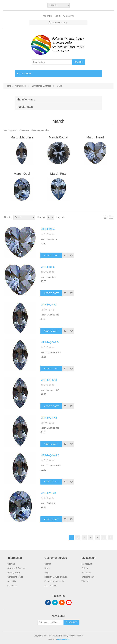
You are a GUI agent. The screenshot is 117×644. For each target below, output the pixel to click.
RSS (62, 603)
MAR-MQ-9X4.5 (50, 455)
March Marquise (22, 137)
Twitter (55, 603)
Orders (85, 568)
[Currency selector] (58, 5)
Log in (57, 16)
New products (51, 586)
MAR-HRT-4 (48, 229)
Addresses (86, 573)
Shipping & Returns (16, 568)
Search (48, 564)
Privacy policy (14, 573)
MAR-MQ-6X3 (49, 380)
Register (47, 16)
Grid (106, 217)
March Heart (95, 137)
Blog (46, 573)
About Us (12, 581)
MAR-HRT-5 (48, 267)
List (111, 217)
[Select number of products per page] (50, 217)
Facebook (48, 603)
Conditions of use (15, 577)
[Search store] (52, 62)
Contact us (12, 586)
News (47, 568)
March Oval (22, 174)
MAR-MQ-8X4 (49, 418)
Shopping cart (88, 577)
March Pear (59, 174)
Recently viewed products (56, 577)
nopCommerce (63, 639)
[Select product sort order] (24, 217)
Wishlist (85, 581)
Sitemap (11, 564)
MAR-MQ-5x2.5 (50, 342)
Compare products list (54, 581)
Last (110, 538)
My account (87, 564)
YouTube (69, 603)
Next (104, 538)
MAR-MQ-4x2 (48, 305)
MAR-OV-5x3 (48, 493)
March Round (58, 137)
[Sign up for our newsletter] (51, 622)
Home (8, 86)
